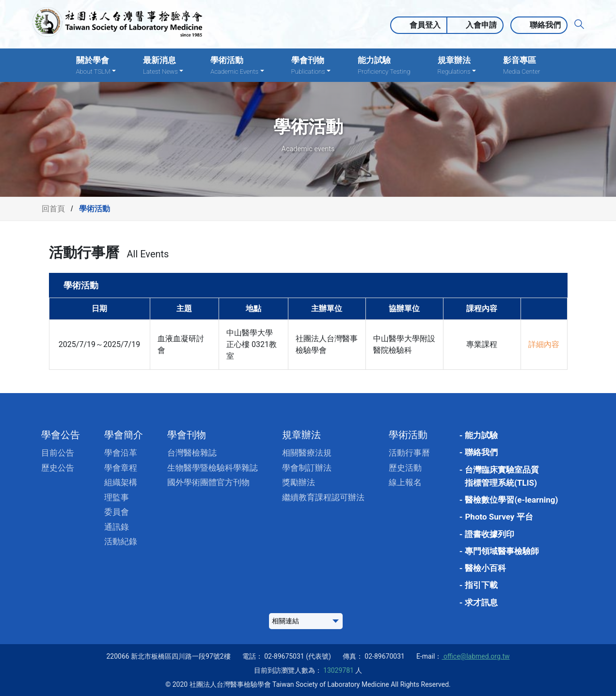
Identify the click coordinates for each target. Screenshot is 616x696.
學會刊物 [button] (311, 66)
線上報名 (405, 482)
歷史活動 (405, 468)
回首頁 (53, 209)
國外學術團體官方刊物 (208, 482)
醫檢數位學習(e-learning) (511, 500)
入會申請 (481, 25)
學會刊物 (187, 435)
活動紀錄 (121, 541)
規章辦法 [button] (457, 66)
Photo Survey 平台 (499, 517)
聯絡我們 (545, 25)
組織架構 (121, 482)
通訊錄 (117, 527)
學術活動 (408, 435)
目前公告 (58, 453)
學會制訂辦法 (307, 468)
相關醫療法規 (307, 453)
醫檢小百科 (485, 568)
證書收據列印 (490, 534)
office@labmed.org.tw (475, 656)
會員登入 (425, 25)
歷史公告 (58, 468)
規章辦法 (301, 435)
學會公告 (61, 435)
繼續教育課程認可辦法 (323, 497)
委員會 (117, 512)
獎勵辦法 (299, 482)
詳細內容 (544, 344)
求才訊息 (481, 602)
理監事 (117, 497)
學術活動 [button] (237, 66)
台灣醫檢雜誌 (192, 453)
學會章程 (121, 468)
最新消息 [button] (163, 66)
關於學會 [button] (96, 66)
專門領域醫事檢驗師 (502, 551)
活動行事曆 (409, 453)
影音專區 (521, 66)
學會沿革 (121, 453)
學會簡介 (124, 435)
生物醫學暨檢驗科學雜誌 (213, 468)
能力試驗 (384, 66)
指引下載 (481, 585)
